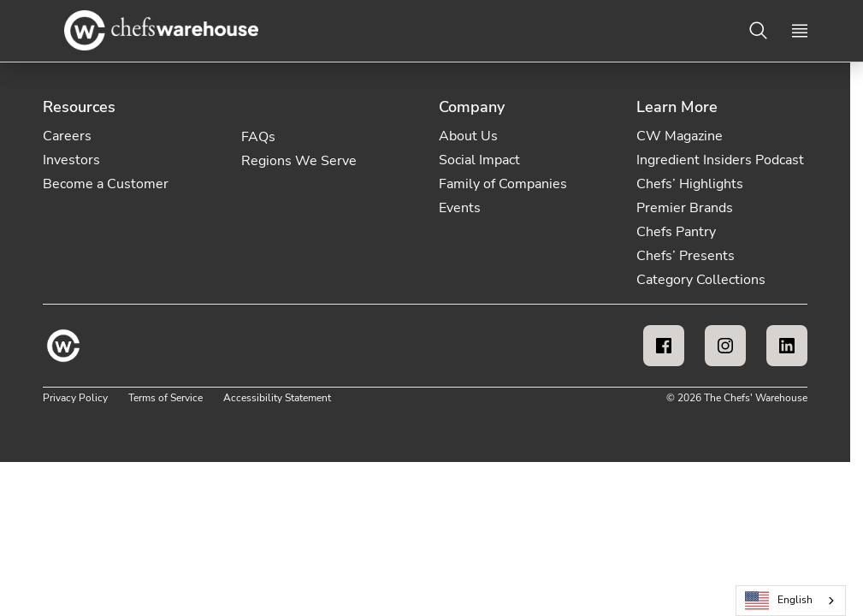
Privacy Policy (75, 398)
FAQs (258, 137)
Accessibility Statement (277, 398)
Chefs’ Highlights (690, 184)
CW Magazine (680, 136)
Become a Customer (106, 184)
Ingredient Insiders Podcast (720, 160)
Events (460, 208)
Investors (71, 160)
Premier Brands (685, 208)
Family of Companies (503, 184)
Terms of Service (166, 398)
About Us (468, 136)
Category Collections (701, 280)
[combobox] (791, 601)
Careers (67, 136)
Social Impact (479, 160)
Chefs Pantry (676, 232)
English (779, 601)
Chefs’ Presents (686, 256)
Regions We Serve (299, 161)
